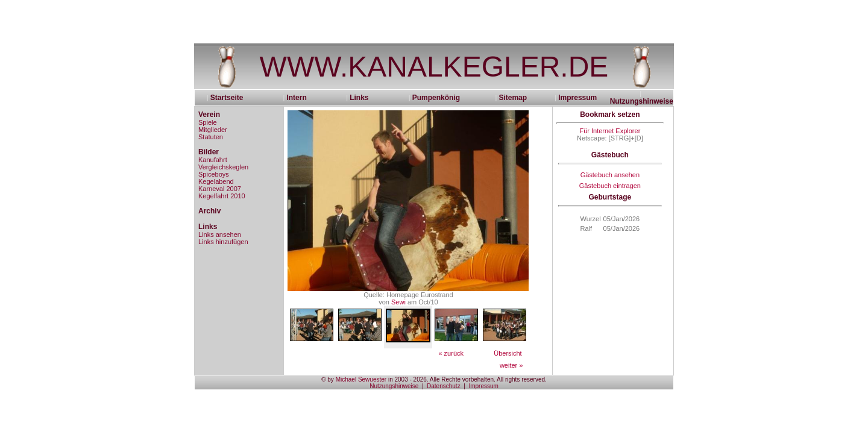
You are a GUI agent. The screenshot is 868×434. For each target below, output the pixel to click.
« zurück (451, 353)
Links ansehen (220, 234)
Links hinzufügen (223, 242)
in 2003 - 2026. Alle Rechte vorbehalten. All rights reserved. (467, 379)
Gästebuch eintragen (610, 186)
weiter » (511, 365)
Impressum (577, 98)
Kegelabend (216, 181)
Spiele (208, 122)
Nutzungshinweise (642, 101)
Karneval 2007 (220, 189)
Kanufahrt (213, 160)
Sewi (398, 302)
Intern (296, 98)
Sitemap (513, 98)
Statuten (211, 137)
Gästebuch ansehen (610, 175)
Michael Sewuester (361, 379)
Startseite (231, 98)
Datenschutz (444, 386)
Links (359, 98)
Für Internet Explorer (610, 131)
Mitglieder (213, 130)
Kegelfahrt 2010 (222, 196)
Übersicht (508, 353)
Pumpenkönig (436, 98)
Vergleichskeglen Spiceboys (223, 171)
